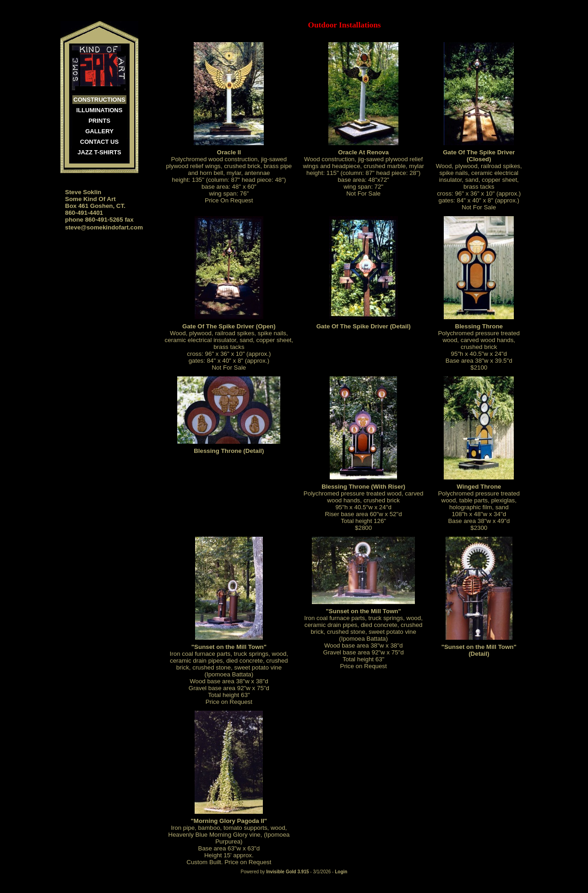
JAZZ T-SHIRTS (99, 152)
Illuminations (100, 110)
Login (341, 872)
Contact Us (99, 142)
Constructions (99, 100)
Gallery (99, 131)
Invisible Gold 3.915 (288, 872)
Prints (99, 121)
